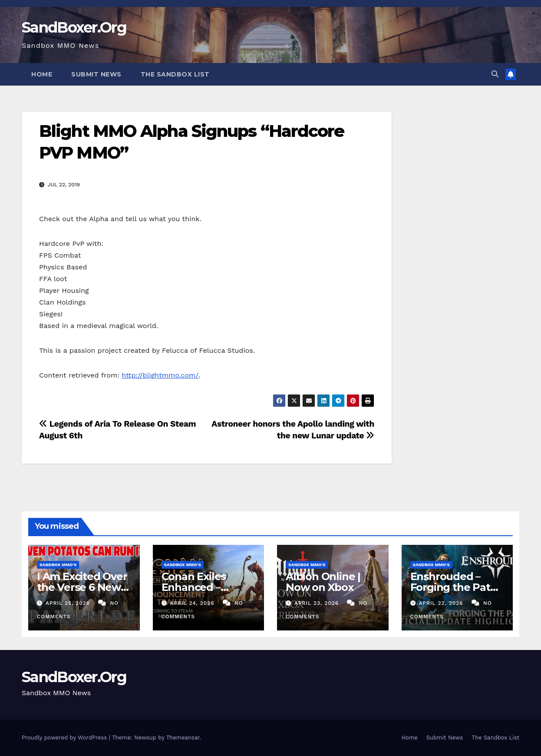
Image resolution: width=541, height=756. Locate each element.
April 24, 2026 (193, 603)
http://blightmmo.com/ (160, 375)
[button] (495, 74)
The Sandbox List (175, 74)
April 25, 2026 (69, 603)
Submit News (96, 74)
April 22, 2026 (442, 603)
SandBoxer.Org (74, 27)
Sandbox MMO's (58, 565)
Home (42, 74)
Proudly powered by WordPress (65, 738)
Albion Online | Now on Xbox (323, 582)
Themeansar (183, 738)
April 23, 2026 (318, 603)
